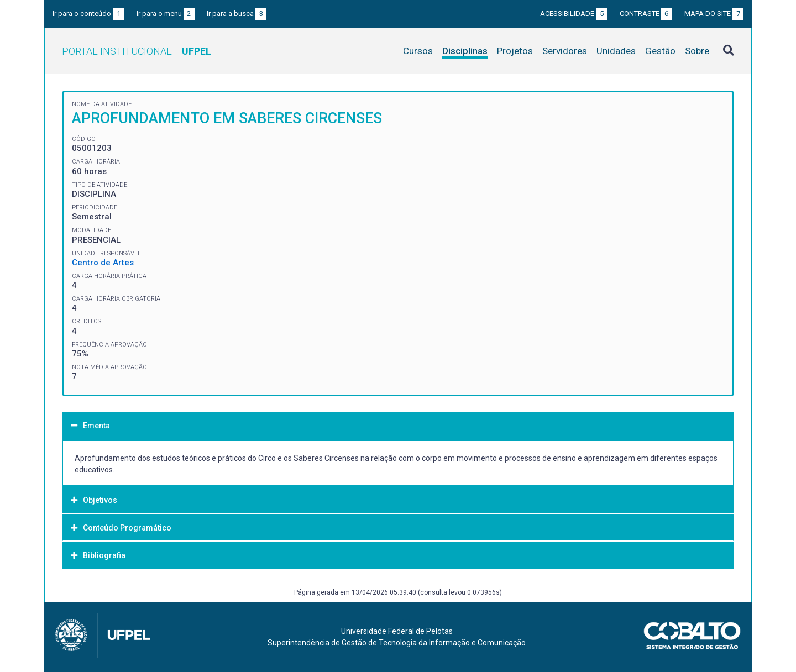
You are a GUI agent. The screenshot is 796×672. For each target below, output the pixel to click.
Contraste (646, 14)
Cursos (418, 51)
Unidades (616, 51)
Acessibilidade (574, 14)
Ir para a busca (237, 14)
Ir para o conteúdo (88, 14)
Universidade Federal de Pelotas (397, 631)
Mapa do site (714, 14)
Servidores (565, 51)
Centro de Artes (103, 262)
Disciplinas (465, 51)
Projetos (515, 51)
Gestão (660, 51)
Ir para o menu (166, 14)
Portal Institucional (137, 51)
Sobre (697, 51)
